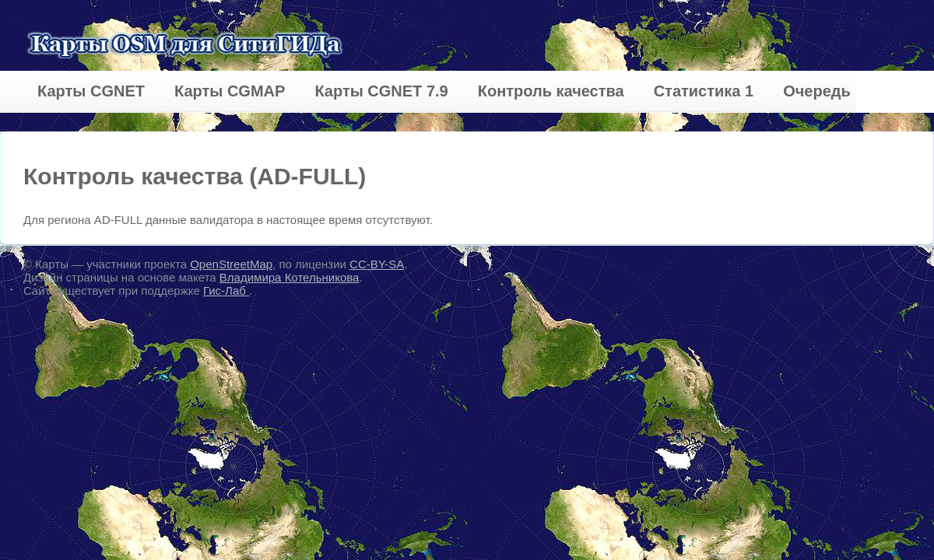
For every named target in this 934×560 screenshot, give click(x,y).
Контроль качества (551, 91)
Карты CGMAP (230, 91)
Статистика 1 (704, 91)
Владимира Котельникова (290, 277)
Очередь (817, 91)
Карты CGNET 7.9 (381, 91)
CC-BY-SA (377, 264)
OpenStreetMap (231, 264)
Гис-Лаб (226, 290)
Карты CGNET (91, 91)
